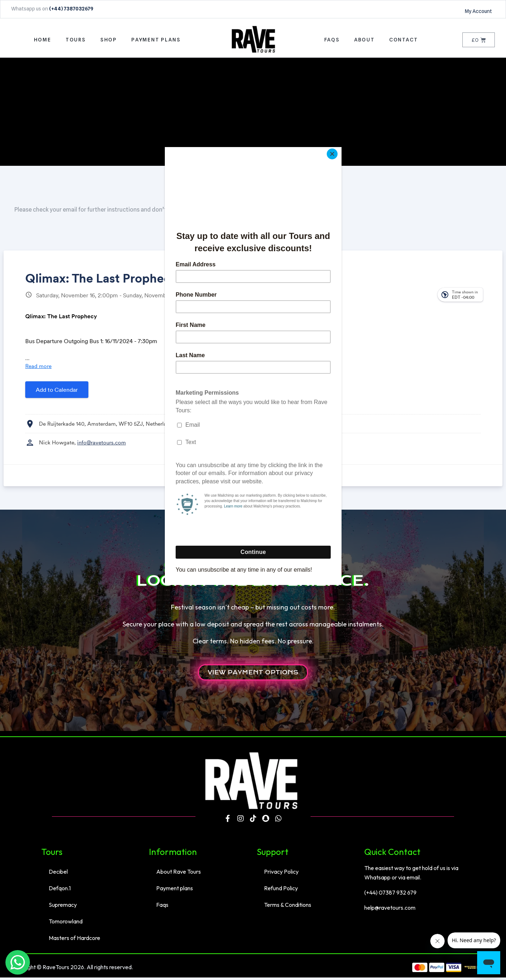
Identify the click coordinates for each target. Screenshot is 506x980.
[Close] (340, 149)
